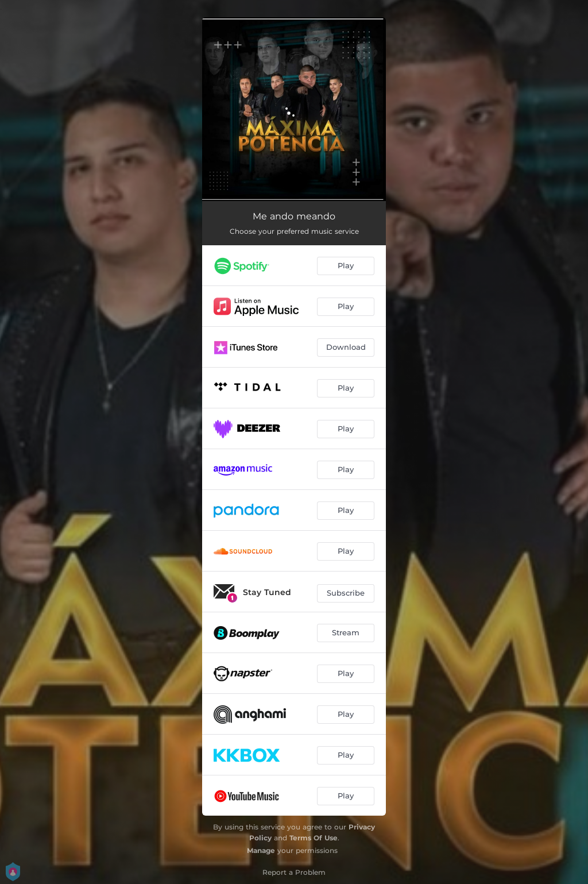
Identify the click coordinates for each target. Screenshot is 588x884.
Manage (261, 850)
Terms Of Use (314, 838)
